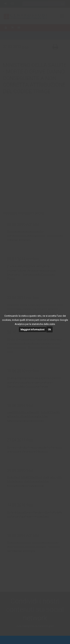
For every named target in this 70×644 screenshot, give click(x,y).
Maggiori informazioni (32, 330)
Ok (49, 330)
